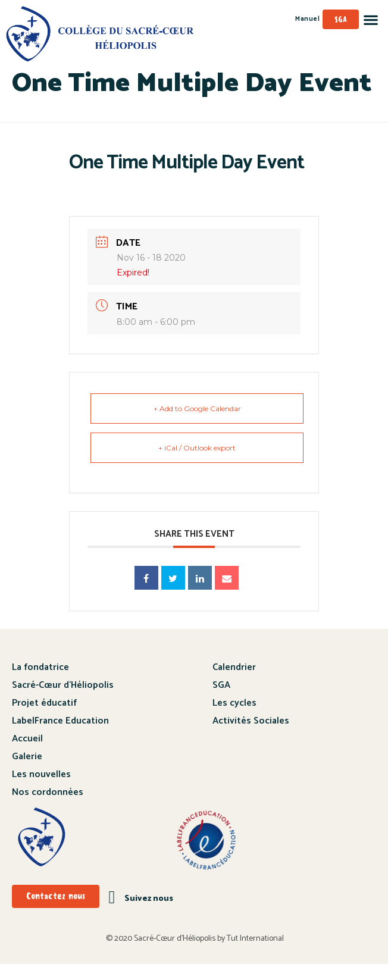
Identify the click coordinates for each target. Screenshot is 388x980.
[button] (370, 19)
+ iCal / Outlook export (197, 464)
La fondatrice (40, 683)
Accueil (27, 755)
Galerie (27, 773)
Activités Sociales (251, 737)
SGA (221, 701)
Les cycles (234, 719)
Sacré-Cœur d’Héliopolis (63, 701)
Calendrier (234, 683)
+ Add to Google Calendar (197, 425)
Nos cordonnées (48, 808)
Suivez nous (149, 915)
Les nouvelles (41, 790)
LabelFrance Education (60, 737)
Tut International (255, 955)
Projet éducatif (44, 719)
